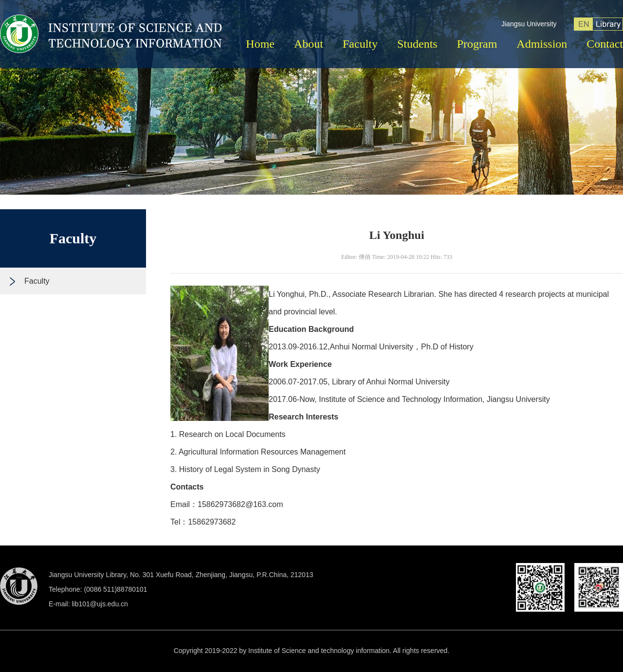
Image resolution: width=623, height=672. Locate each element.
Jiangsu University (529, 24)
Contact (605, 44)
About (309, 44)
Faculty (360, 44)
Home (260, 44)
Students (417, 44)
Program (477, 44)
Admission (542, 44)
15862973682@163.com (240, 504)
